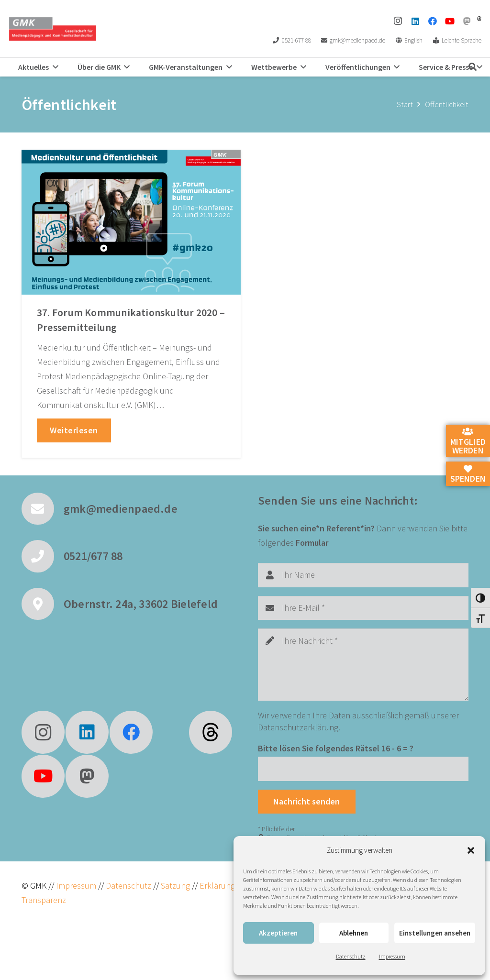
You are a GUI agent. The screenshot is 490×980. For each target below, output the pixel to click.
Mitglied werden (468, 441)
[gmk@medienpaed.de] (43, 509)
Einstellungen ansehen (435, 933)
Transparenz (44, 900)
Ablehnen (354, 933)
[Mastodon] (467, 21)
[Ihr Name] (363, 575)
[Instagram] (398, 21)
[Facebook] (433, 21)
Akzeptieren (278, 933)
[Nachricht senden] (307, 802)
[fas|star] (211, 732)
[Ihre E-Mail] (363, 608)
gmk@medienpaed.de (121, 509)
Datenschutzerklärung (298, 727)
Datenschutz (351, 956)
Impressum (392, 956)
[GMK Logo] (52, 29)
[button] (471, 850)
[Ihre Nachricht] (363, 665)
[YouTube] (450, 21)
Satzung (174, 886)
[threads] (479, 19)
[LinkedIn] (415, 21)
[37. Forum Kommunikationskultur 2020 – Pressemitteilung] (131, 222)
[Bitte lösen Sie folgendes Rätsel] (363, 769)
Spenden (468, 474)
